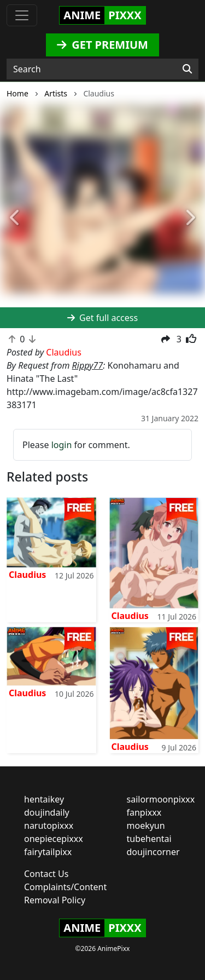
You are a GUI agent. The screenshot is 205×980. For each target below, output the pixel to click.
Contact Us (46, 874)
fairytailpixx (48, 852)
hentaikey (44, 799)
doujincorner (153, 852)
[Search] (187, 69)
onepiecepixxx (54, 839)
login (62, 445)
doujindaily (47, 812)
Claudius (27, 575)
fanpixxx (144, 812)
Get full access (102, 318)
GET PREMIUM (102, 45)
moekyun (146, 826)
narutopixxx (49, 826)
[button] (15, 218)
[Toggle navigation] (22, 15)
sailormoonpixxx (161, 799)
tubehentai (149, 839)
